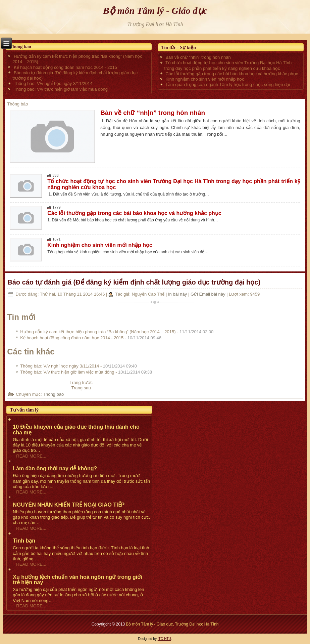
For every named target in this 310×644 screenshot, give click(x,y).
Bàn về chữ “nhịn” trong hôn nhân (153, 113)
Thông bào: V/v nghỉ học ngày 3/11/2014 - (79, 366)
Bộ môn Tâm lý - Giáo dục (155, 11)
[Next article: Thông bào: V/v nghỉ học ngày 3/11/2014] (81, 388)
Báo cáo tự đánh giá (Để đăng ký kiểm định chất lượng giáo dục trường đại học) (134, 282)
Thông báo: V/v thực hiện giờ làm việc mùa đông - (86, 372)
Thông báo (17, 104)
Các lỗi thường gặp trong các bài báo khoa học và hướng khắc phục (134, 213)
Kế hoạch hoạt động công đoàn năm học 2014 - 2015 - (91, 338)
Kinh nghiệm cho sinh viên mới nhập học (100, 245)
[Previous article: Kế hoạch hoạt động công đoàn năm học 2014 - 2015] (81, 382)
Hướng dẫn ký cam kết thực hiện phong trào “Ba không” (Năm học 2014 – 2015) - (117, 332)
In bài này (178, 294)
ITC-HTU (164, 639)
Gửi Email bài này (209, 294)
